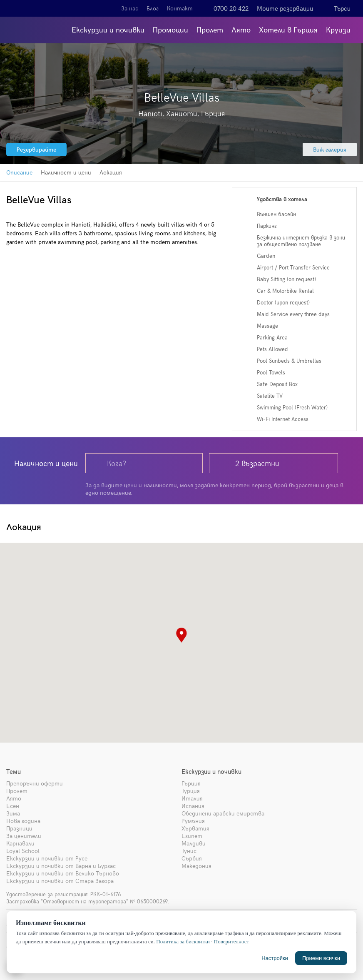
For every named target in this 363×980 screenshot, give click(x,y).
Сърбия (192, 858)
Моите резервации (285, 8)
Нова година (23, 821)
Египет (192, 836)
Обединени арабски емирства (223, 813)
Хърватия (195, 828)
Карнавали (20, 843)
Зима (13, 813)
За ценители (24, 836)
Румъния (193, 821)
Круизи (338, 29)
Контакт (180, 8)
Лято (241, 29)
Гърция (191, 783)
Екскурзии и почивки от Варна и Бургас (61, 866)
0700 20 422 (231, 8)
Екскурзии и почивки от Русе (47, 858)
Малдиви (194, 843)
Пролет (210, 29)
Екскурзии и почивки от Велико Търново (63, 873)
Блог (153, 8)
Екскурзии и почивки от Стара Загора (60, 881)
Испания (193, 806)
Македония (196, 866)
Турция (191, 791)
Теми (14, 771)
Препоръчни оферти (35, 783)
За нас (130, 8)
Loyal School (23, 851)
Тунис (189, 851)
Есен (13, 806)
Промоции (170, 29)
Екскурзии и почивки (108, 29)
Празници (19, 828)
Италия (192, 798)
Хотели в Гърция (288, 29)
